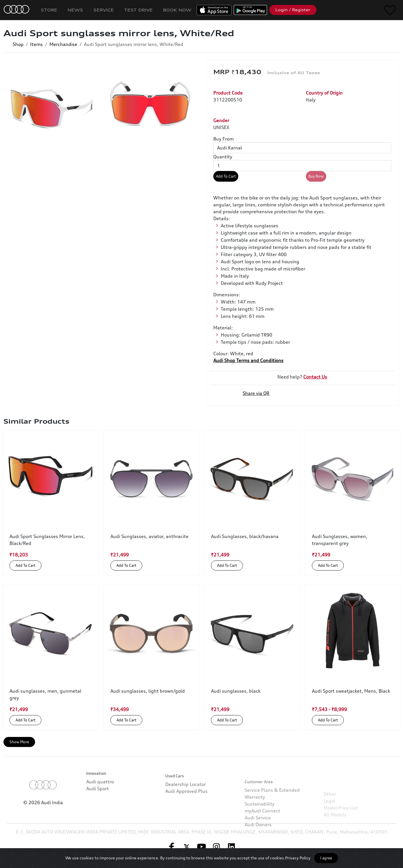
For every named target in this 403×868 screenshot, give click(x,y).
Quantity (223, 157)
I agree (326, 858)
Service (104, 10)
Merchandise (63, 44)
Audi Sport (98, 814)
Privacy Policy (298, 858)
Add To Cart (226, 176)
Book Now (177, 10)
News (75, 10)
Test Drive (138, 10)
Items (37, 44)
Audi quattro (100, 807)
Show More (19, 742)
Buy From (223, 139)
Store (49, 10)
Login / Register (293, 10)
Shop (18, 44)
